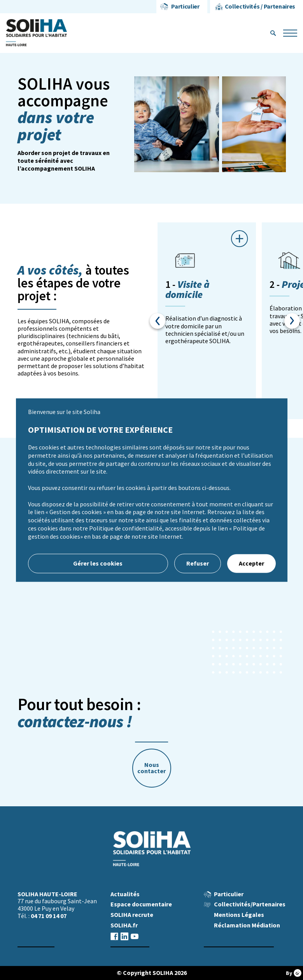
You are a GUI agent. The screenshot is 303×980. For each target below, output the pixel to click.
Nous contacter (151, 768)
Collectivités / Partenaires (260, 6)
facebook (114, 936)
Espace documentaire (141, 904)
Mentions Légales (239, 915)
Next (292, 321)
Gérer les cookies (98, 563)
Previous (158, 321)
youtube (135, 936)
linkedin (124, 936)
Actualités (125, 894)
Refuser (198, 563)
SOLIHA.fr (124, 925)
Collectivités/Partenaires (250, 904)
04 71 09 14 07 (49, 916)
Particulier (185, 6)
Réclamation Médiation (247, 925)
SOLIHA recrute (132, 915)
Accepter (251, 563)
